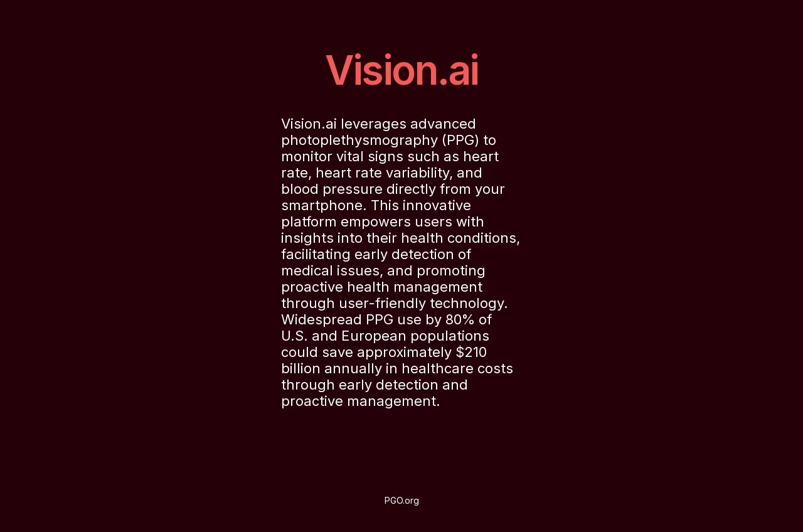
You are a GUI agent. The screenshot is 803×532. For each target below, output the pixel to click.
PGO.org (402, 500)
